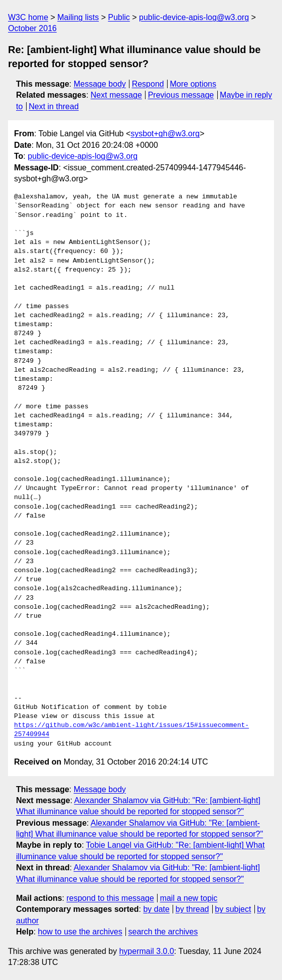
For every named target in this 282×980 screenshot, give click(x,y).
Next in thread (54, 106)
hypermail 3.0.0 (146, 951)
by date (156, 909)
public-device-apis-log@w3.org (194, 17)
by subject (233, 909)
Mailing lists (78, 17)
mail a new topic (189, 898)
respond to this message (110, 898)
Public (119, 17)
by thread (192, 909)
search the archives (163, 932)
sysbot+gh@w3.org (165, 134)
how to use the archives (80, 932)
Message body (100, 84)
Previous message (181, 95)
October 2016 (32, 28)
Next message (116, 95)
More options (193, 84)
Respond (148, 84)
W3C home (28, 17)
